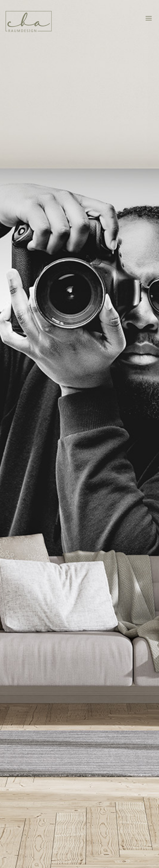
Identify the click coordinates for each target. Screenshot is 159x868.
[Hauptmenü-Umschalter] (149, 18)
